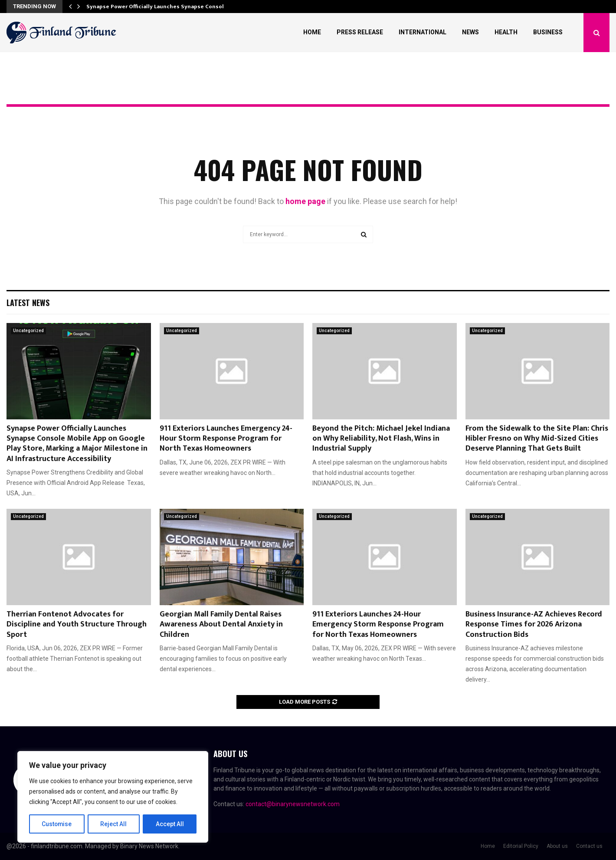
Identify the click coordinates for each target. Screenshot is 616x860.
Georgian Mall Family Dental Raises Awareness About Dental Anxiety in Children (221, 624)
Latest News (28, 303)
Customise (57, 824)
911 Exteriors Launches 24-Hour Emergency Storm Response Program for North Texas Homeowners (378, 624)
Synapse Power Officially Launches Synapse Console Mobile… (169, 7)
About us (557, 846)
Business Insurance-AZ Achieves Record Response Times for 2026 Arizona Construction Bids (534, 624)
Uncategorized (28, 331)
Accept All (170, 824)
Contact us (589, 846)
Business (548, 32)
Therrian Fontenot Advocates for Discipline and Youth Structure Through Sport (77, 624)
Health (506, 32)
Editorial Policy (521, 846)
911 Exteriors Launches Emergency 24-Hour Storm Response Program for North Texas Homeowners (226, 439)
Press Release (360, 32)
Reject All (114, 824)
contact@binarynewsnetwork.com (293, 804)
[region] (113, 797)
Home (312, 32)
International (423, 32)
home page (305, 201)
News (470, 32)
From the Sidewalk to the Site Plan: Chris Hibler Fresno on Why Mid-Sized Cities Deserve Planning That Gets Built (537, 439)
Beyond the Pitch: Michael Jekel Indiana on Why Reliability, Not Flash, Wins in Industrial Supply (381, 439)
